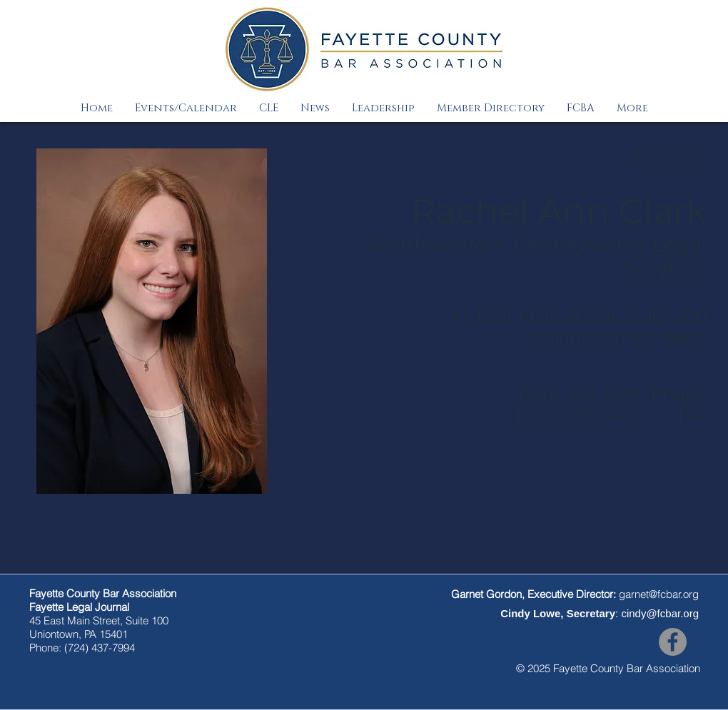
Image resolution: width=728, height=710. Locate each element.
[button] (186, 108)
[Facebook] (673, 642)
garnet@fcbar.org (659, 594)
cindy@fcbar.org (660, 613)
